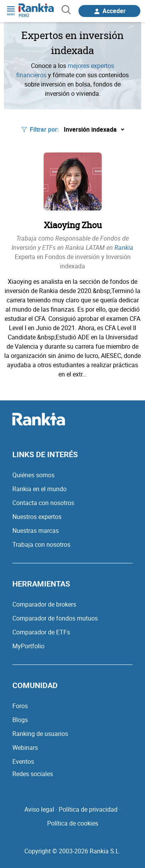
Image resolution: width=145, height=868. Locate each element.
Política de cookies (73, 823)
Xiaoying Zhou (73, 225)
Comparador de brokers (44, 604)
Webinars (25, 748)
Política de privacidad (88, 809)
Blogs (20, 720)
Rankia (124, 248)
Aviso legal (39, 809)
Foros (20, 706)
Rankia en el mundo (39, 489)
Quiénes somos (33, 475)
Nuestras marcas (36, 531)
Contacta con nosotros (43, 503)
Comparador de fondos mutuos (55, 618)
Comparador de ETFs (41, 632)
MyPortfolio (28, 646)
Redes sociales (33, 774)
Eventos (23, 761)
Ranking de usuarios (40, 734)
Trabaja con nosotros (41, 544)
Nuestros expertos (37, 517)
